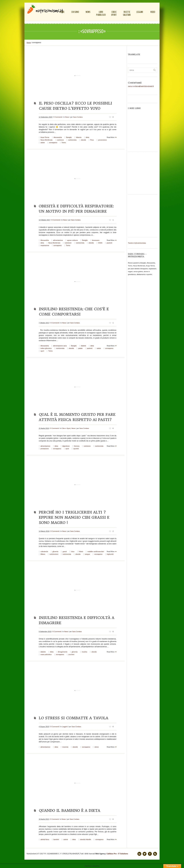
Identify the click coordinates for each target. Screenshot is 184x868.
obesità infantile (86, 839)
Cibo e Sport (66, 428)
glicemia (55, 552)
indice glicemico (46, 348)
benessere (96, 240)
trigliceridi (110, 554)
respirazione (45, 245)
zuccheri (71, 654)
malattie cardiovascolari (96, 552)
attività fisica (45, 839)
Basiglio (69, 137)
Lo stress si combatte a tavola (74, 718)
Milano (43, 554)
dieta (87, 137)
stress (97, 747)
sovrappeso (53, 143)
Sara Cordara (78, 117)
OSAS (100, 243)
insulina (84, 652)
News (67, 117)
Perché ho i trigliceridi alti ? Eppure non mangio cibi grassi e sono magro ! (74, 517)
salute (43, 143)
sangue (87, 554)
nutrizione (60, 140)
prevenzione (102, 140)
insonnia (65, 747)
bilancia (79, 137)
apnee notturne (72, 240)
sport (42, 351)
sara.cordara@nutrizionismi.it (141, 86)
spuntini (76, 449)
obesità (83, 140)
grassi (65, 552)
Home (29, 43)
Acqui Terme (45, 137)
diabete (84, 346)
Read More (111, 137)
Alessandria (58, 137)
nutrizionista (72, 140)
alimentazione (58, 240)
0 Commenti (58, 117)
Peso (92, 140)
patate (80, 348)
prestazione (45, 449)
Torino (64, 143)
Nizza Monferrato (47, 140)
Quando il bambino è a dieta (70, 810)
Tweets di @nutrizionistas (137, 243)
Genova (77, 446)
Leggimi (65, 727)
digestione (66, 446)
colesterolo (44, 552)
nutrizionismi (54, 554)
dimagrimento (63, 652)
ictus (73, 552)
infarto (81, 552)
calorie (66, 839)
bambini (56, 839)
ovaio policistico (46, 654)
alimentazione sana (60, 346)
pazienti (109, 243)
